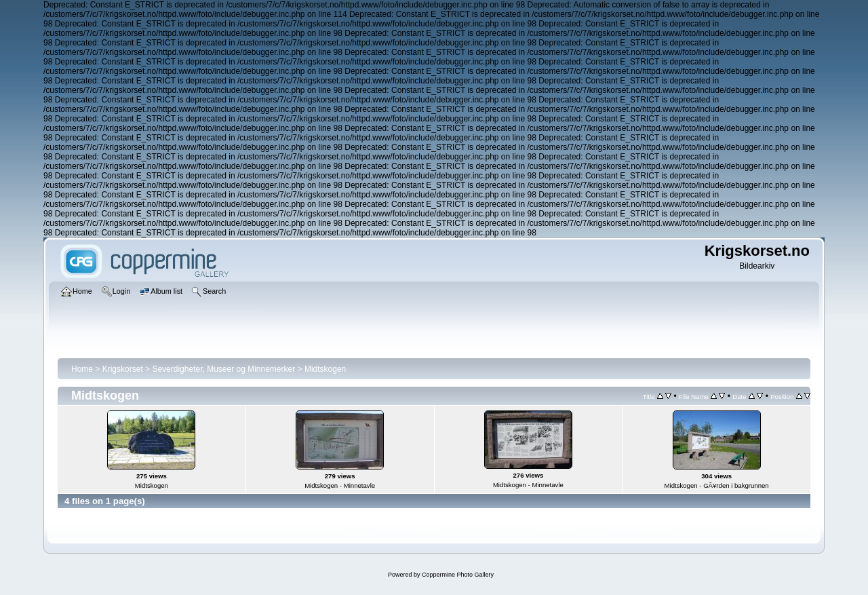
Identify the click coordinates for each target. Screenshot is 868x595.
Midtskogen (325, 369)
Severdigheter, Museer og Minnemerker (223, 369)
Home (82, 369)
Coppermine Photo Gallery (458, 575)
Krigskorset (123, 369)
